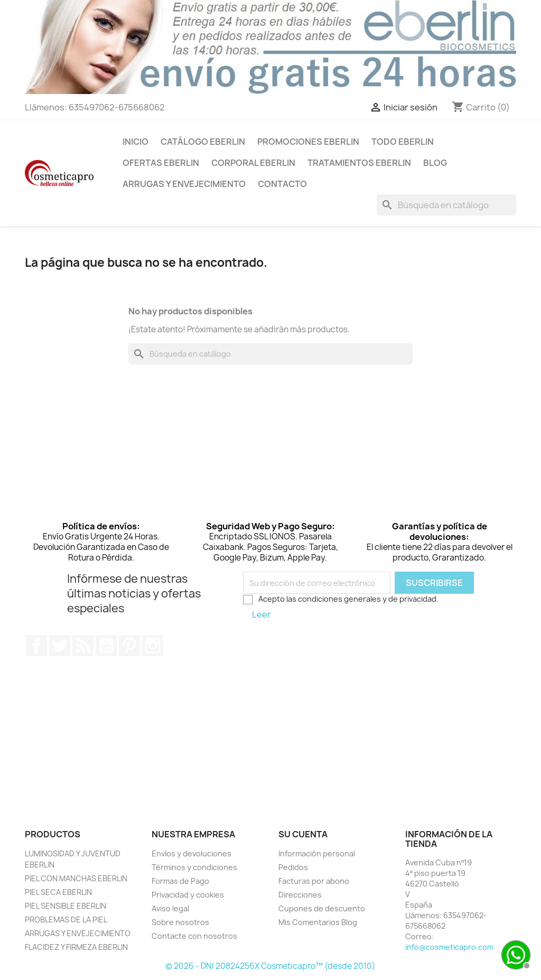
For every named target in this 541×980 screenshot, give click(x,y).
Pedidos (293, 867)
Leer (262, 614)
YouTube (106, 646)
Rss (83, 646)
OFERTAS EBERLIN (161, 163)
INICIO (136, 142)
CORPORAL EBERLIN (253, 163)
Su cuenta (303, 834)
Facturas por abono (314, 881)
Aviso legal (170, 908)
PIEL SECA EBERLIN (58, 892)
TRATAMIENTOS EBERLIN (359, 163)
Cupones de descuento (322, 908)
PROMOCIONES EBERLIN (308, 142)
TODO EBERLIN (403, 142)
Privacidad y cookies (188, 895)
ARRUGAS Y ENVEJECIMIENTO (184, 184)
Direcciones (300, 895)
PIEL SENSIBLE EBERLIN (66, 906)
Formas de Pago (180, 881)
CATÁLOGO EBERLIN (203, 142)
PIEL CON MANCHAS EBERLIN (76, 878)
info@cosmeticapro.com (449, 947)
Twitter (60, 646)
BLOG (435, 163)
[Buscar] (446, 205)
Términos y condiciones (194, 867)
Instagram (153, 646)
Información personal (317, 853)
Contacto (282, 184)
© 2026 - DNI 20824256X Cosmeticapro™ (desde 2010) (270, 966)
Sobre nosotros (180, 922)
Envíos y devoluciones (192, 853)
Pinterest (129, 646)
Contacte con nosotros (194, 936)
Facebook (36, 646)
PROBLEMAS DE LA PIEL (66, 920)
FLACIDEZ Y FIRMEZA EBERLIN (76, 947)
